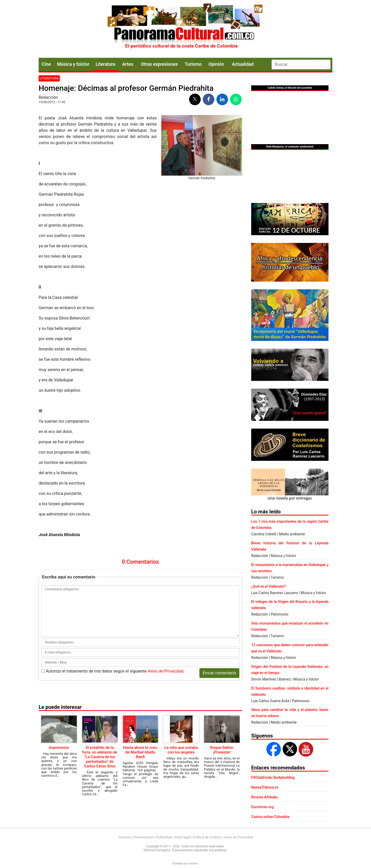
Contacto (125, 837)
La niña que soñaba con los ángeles (181, 750)
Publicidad (164, 837)
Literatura (105, 64)
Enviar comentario (219, 673)
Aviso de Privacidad (166, 671)
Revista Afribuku (264, 797)
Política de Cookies (207, 837)
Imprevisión (59, 748)
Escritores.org (263, 807)
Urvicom (193, 863)
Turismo (193, 64)
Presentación (144, 837)
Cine (46, 64)
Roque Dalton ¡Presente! (222, 750)
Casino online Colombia (270, 817)
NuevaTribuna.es (265, 787)
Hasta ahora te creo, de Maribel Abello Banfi (141, 752)
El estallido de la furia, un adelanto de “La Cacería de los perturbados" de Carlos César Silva (100, 757)
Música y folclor (73, 64)
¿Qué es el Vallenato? (268, 586)
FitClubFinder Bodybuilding (273, 777)
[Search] (301, 64)
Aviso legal (182, 837)
